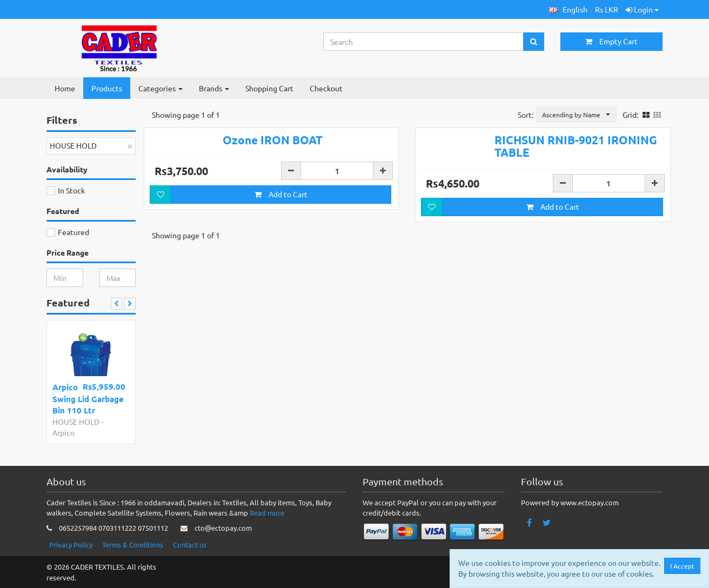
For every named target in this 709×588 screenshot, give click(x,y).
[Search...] (424, 42)
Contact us (190, 544)
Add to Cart (281, 194)
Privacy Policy (71, 544)
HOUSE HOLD (76, 422)
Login (642, 9)
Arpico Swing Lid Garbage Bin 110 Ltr (88, 399)
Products (107, 88)
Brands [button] (214, 88)
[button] (568, 9)
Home (65, 88)
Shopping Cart (269, 88)
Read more (267, 513)
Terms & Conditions (133, 544)
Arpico (63, 432)
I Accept (682, 566)
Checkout (326, 88)
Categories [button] (160, 88)
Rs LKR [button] (607, 9)
